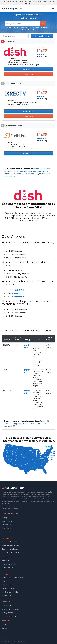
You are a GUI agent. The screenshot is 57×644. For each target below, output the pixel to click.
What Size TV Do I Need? (11, 585)
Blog (4, 632)
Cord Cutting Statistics (10, 616)
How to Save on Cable (10, 564)
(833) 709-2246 (29, 111)
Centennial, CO (10, 176)
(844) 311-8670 (29, 69)
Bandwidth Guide (8, 588)
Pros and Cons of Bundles (11, 553)
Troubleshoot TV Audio (10, 592)
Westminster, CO (32, 174)
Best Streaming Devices (10, 549)
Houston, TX (6, 525)
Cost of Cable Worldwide (11, 609)
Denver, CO (38, 169)
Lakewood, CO (42, 171)
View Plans (29, 74)
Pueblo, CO (44, 174)
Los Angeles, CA (8, 521)
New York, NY (7, 528)
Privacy (4, 509)
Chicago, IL (6, 518)
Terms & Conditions (13, 509)
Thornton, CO (9, 174)
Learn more (29, 3)
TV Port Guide (7, 596)
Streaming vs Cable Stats (11, 545)
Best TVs (5, 581)
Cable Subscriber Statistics (11, 606)
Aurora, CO (18, 171)
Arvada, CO (20, 174)
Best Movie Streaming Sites (12, 542)
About (4, 624)
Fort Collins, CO (30, 171)
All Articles (6, 561)
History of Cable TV (9, 613)
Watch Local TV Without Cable (12, 578)
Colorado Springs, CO (12, 424)
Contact (5, 628)
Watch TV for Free (8, 568)
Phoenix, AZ (6, 532)
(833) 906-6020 (29, 153)
